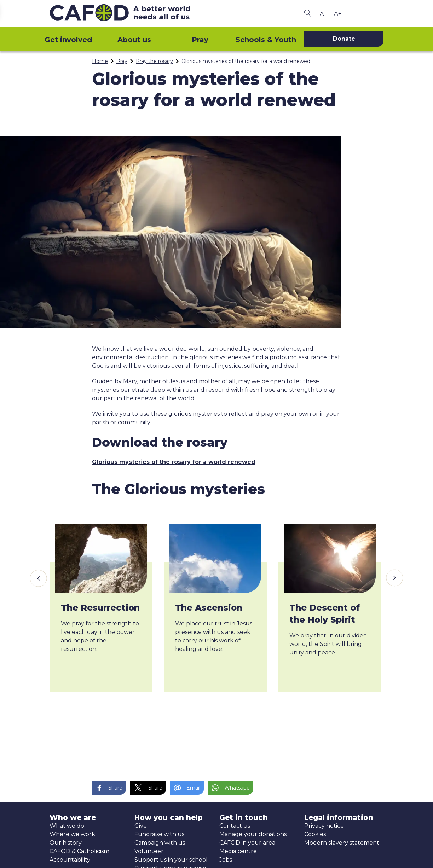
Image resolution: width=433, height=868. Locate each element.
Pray (200, 40)
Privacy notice (324, 826)
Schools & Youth (266, 40)
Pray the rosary (154, 61)
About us (134, 40)
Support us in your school (171, 860)
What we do (67, 826)
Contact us (235, 826)
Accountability (70, 860)
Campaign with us (160, 843)
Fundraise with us (159, 834)
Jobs (226, 860)
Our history (66, 843)
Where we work (72, 834)
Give (141, 826)
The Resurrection (100, 608)
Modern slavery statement (342, 843)
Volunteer (149, 851)
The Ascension (209, 608)
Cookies (315, 834)
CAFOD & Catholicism (79, 851)
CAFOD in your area (247, 843)
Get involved (68, 40)
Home (100, 61)
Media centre (238, 851)
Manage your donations (253, 834)
